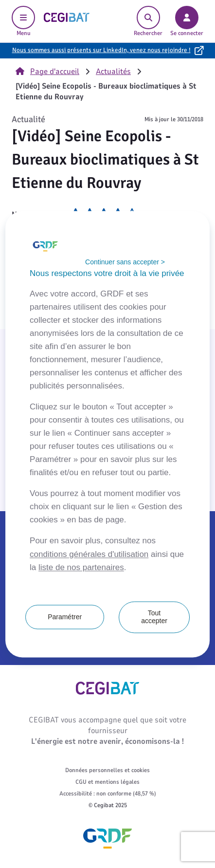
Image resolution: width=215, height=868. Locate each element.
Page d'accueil (47, 72)
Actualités (113, 72)
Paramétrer (65, 617)
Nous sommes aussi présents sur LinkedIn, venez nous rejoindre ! (101, 50)
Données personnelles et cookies (107, 770)
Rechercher (148, 21)
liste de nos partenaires (81, 567)
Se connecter (187, 21)
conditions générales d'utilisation (89, 554)
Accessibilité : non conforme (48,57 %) (108, 794)
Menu (23, 21)
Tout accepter (154, 617)
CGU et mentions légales (107, 782)
